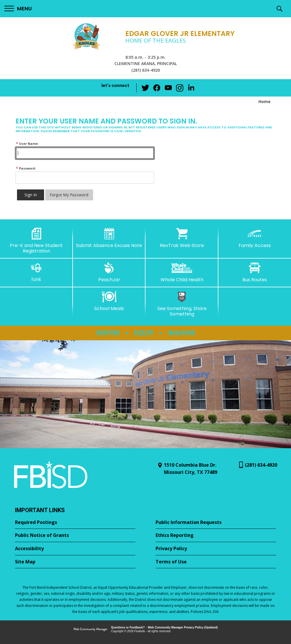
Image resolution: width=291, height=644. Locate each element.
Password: (26, 168)
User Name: (27, 144)
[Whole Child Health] (182, 272)
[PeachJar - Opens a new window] (109, 272)
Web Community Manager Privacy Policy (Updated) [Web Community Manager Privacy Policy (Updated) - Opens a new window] (183, 627)
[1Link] (36, 272)
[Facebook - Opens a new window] (157, 88)
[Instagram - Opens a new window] (180, 88)
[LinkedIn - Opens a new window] (191, 87)
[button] (18, 9)
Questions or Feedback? (128, 627)
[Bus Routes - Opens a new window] (255, 272)
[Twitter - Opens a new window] (145, 88)
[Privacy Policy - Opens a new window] (216, 549)
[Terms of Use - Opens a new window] (216, 562)
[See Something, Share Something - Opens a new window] (182, 304)
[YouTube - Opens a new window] (168, 88)
